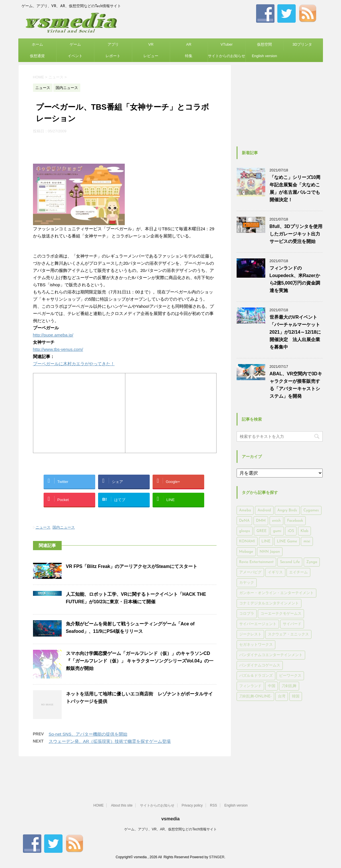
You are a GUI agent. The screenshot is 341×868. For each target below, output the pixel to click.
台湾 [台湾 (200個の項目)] (282, 696)
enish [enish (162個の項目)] (276, 521)
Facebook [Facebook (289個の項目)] (295, 521)
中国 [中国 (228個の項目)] (272, 686)
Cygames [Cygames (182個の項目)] (311, 510)
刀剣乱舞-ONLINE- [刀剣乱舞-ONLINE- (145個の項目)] (255, 696)
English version (264, 56)
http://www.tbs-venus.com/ (58, 349)
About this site (122, 805)
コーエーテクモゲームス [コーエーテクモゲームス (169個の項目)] (281, 614)
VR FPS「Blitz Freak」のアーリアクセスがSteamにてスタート (132, 566)
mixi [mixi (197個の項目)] (307, 541)
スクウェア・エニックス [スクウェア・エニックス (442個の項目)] (288, 634)
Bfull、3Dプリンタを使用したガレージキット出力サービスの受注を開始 (296, 234)
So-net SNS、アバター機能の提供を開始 (88, 734)
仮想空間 (264, 44)
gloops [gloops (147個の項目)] (245, 531)
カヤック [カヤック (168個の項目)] (247, 583)
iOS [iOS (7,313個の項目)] (291, 531)
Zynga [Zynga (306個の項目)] (312, 562)
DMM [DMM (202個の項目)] (261, 521)
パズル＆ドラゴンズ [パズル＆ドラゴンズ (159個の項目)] (256, 676)
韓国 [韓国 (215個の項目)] (296, 696)
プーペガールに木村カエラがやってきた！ (74, 364)
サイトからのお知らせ (227, 56)
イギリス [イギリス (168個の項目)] (275, 572)
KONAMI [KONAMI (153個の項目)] (247, 541)
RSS (214, 805)
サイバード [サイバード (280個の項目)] (292, 624)
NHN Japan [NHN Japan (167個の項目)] (270, 552)
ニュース (43, 527)
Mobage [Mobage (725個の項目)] (246, 552)
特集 (189, 56)
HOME (98, 805)
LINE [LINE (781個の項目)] (266, 541)
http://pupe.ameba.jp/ (53, 335)
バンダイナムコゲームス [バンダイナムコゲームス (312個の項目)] (260, 665)
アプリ (113, 44)
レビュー (151, 56)
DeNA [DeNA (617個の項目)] (244, 521)
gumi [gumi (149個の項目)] (277, 531)
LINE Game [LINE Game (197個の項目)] (287, 541)
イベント (75, 56)
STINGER (217, 857)
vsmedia (170, 819)
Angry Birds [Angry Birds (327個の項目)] (287, 510)
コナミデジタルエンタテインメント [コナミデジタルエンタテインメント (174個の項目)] (269, 603)
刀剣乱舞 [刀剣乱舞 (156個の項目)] (289, 686)
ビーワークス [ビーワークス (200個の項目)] (290, 676)
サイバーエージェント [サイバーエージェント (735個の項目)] (258, 624)
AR (189, 44)
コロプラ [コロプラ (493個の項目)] (247, 614)
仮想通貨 (37, 56)
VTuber (227, 44)
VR (151, 44)
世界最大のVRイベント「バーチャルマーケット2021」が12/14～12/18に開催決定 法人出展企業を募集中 (295, 332)
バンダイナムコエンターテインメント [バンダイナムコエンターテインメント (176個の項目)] (271, 655)
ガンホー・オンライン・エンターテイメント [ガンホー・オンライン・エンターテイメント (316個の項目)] (276, 593)
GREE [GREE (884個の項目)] (261, 531)
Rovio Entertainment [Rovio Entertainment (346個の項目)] (256, 562)
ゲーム (75, 44)
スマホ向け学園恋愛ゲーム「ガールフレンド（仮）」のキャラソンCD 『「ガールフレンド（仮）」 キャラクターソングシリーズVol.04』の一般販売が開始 (140, 661)
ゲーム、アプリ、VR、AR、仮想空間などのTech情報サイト (170, 829)
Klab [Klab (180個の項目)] (304, 531)
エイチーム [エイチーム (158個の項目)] (298, 572)
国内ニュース (64, 527)
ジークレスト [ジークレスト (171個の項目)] (250, 634)
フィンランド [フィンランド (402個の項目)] (250, 686)
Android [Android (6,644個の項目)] (264, 510)
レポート (113, 56)
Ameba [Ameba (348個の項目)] (245, 510)
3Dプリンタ (302, 44)
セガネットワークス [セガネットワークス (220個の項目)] (256, 645)
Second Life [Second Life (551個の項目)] (290, 562)
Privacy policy (192, 805)
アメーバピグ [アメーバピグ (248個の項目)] (250, 572)
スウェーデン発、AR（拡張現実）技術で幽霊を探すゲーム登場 (110, 741)
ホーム (37, 44)
